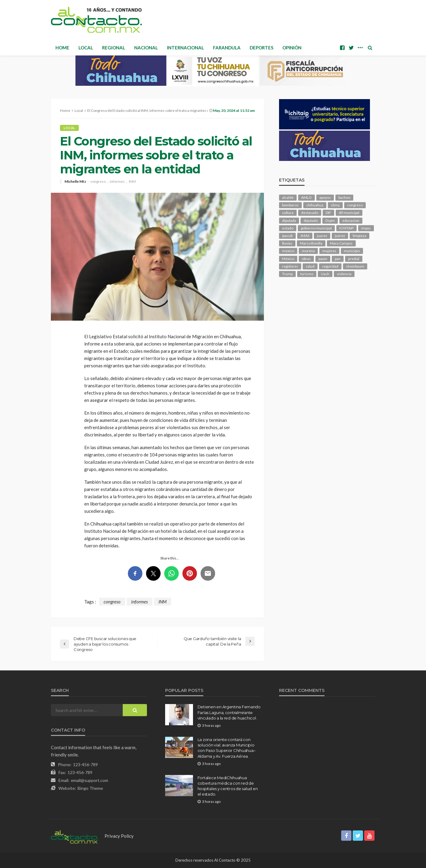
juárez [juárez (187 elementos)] (340, 236)
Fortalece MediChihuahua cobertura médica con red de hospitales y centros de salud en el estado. (228, 786)
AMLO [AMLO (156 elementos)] (306, 197)
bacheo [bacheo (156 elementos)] (344, 197)
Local (86, 48)
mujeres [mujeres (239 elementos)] (329, 251)
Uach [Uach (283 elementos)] (325, 274)
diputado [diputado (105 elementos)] (311, 220)
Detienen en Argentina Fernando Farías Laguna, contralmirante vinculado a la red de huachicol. (229, 712)
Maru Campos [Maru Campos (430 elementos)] (341, 243)
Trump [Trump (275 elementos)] (287, 274)
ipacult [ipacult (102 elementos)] (287, 236)
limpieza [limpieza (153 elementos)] (359, 236)
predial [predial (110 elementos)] (354, 259)
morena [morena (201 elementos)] (308, 251)
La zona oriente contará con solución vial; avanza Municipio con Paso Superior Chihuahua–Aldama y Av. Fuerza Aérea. (227, 748)
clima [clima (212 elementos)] (335, 205)
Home (62, 48)
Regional (114, 48)
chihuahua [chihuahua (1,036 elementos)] (315, 205)
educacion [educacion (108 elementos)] (351, 220)
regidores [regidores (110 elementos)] (290, 266)
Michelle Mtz (75, 182)
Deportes (261, 48)
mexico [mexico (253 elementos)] (288, 251)
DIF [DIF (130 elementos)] (328, 213)
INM (132, 182)
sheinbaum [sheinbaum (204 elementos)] (355, 266)
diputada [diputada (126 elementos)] (289, 220)
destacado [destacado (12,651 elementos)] (310, 213)
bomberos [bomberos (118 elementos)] (290, 205)
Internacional (185, 48)
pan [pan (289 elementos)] (338, 259)
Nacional (146, 48)
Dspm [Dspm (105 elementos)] (330, 220)
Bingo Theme (90, 788)
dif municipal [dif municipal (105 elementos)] (349, 213)
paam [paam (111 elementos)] (323, 259)
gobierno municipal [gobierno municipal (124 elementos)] (316, 228)
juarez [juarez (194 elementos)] (322, 236)
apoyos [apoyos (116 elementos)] (325, 197)
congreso (98, 182)
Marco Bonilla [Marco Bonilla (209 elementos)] (311, 243)
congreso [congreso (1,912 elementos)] (355, 205)
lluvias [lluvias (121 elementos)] (287, 243)
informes (117, 182)
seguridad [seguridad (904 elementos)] (330, 266)
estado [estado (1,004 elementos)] (288, 228)
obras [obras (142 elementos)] (306, 259)
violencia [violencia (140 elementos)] (344, 274)
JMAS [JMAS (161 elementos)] (305, 236)
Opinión (292, 48)
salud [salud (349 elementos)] (310, 266)
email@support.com (90, 780)
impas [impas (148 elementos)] (366, 228)
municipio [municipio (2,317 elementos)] (352, 251)
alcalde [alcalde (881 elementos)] (288, 197)
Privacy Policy (119, 836)
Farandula (227, 48)
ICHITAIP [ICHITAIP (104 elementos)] (346, 228)
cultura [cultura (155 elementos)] (288, 213)
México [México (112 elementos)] (288, 259)
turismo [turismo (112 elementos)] (307, 274)
